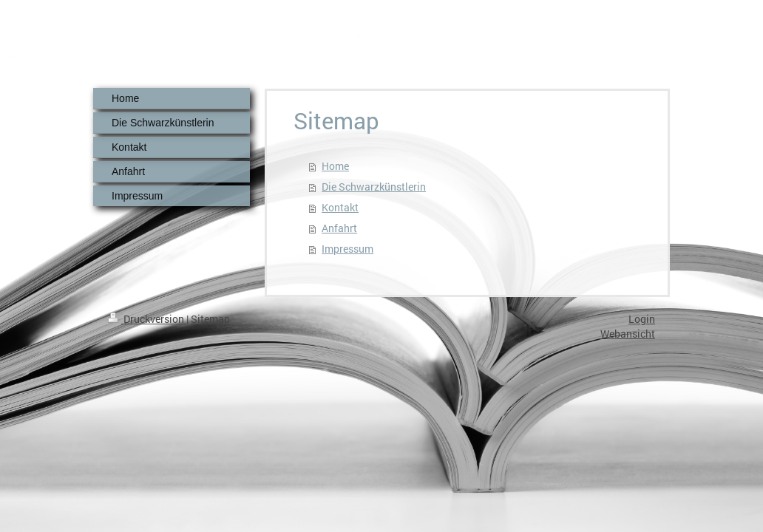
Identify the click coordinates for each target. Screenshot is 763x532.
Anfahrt (339, 228)
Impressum (347, 249)
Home (335, 166)
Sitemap (210, 319)
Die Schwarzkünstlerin (374, 187)
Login (642, 319)
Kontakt (340, 207)
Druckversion (147, 319)
